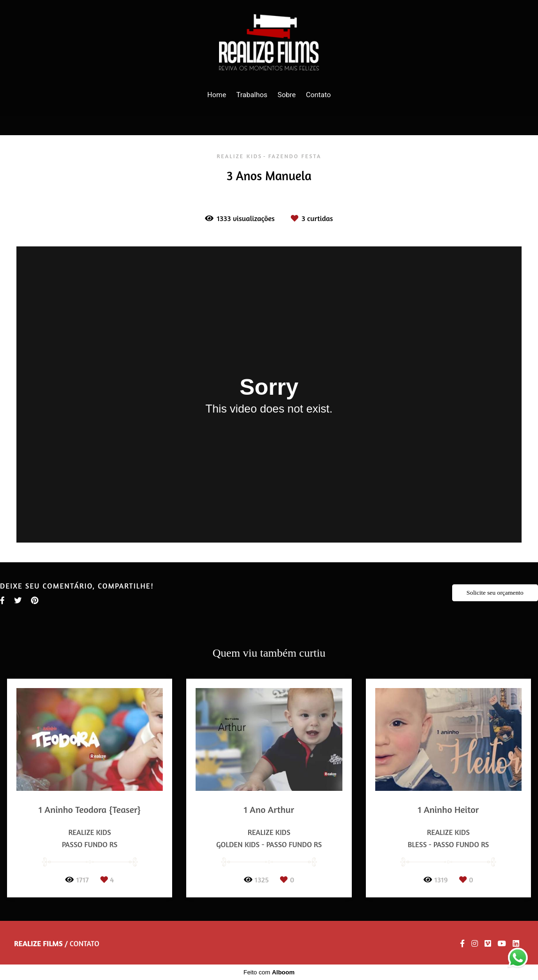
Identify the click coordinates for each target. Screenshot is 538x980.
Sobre (287, 95)
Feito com (269, 972)
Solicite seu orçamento (495, 593)
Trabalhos (252, 95)
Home (217, 95)
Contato (318, 95)
